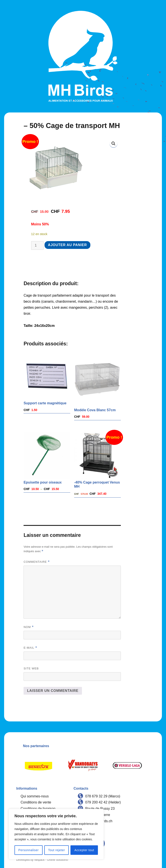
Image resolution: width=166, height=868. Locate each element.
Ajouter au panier (67, 245)
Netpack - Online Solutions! (51, 860)
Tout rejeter (57, 850)
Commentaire (37, 562)
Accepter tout (84, 850)
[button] (113, 144)
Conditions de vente (36, 802)
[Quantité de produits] (37, 245)
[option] (38, 765)
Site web (31, 668)
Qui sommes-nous (35, 796)
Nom (29, 627)
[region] (56, 834)
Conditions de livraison (38, 809)
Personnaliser (29, 850)
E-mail (30, 648)
